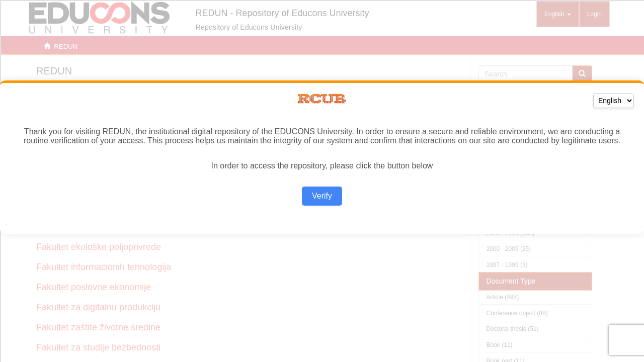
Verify (322, 196)
